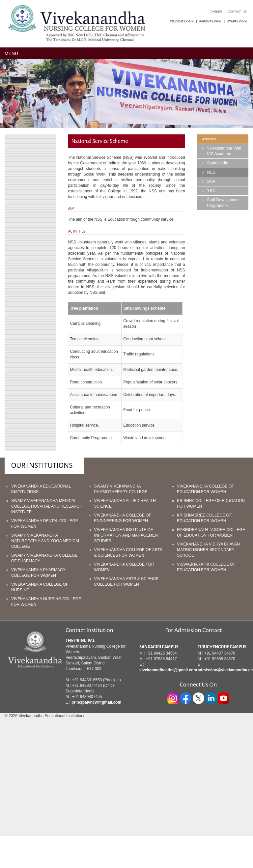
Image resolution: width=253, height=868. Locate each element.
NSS (211, 172)
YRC (211, 191)
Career (216, 12)
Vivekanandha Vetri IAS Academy (224, 151)
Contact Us (237, 12)
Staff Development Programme (224, 203)
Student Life (218, 163)
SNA (211, 182)
